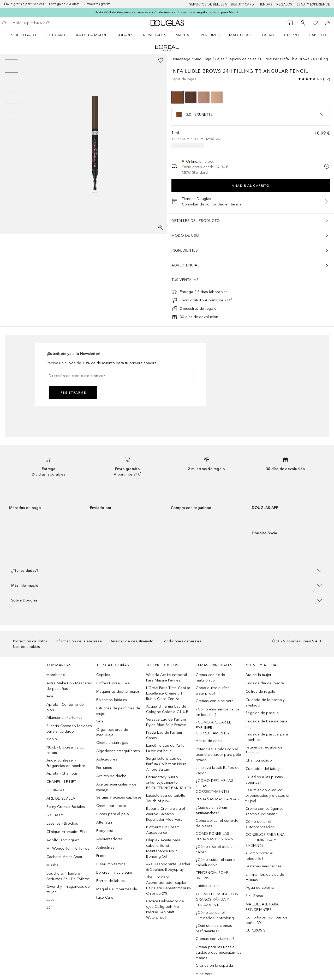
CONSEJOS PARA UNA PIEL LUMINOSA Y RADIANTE (265, 840)
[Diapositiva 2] (11, 81)
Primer (102, 856)
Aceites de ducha (111, 776)
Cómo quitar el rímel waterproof (213, 691)
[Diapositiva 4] (11, 113)
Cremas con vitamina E (215, 939)
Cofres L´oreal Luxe (113, 683)
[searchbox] (51, 23)
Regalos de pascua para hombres (267, 737)
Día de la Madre (91, 35)
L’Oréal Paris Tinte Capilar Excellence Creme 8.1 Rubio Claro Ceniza (168, 693)
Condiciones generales (181, 641)
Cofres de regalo (260, 692)
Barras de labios (111, 881)
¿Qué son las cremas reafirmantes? (214, 928)
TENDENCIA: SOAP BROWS (212, 875)
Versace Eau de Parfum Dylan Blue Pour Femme (166, 722)
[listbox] (251, 114)
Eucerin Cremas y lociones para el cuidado (69, 729)
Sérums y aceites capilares (119, 797)
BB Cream (55, 815)
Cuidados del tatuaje (264, 769)
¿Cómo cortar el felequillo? (259, 856)
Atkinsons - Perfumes (64, 718)
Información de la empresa (79, 641)
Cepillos (103, 675)
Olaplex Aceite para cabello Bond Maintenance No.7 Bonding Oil (163, 848)
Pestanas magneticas (264, 866)
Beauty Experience (313, 4)
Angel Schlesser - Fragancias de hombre (66, 763)
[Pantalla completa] (161, 228)
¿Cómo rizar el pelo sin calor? (216, 849)
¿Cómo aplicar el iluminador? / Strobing (215, 915)
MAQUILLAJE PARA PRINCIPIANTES (262, 907)
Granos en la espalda (214, 966)
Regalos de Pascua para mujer (266, 724)
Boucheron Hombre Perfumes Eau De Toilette (68, 876)
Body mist (105, 831)
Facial (268, 35)
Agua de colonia (260, 888)
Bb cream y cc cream (114, 872)
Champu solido (259, 760)
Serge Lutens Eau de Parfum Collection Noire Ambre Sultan (166, 764)
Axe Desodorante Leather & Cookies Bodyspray (168, 867)
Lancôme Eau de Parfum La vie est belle (167, 748)
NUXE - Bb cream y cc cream (65, 750)
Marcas (184, 35)
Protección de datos (30, 641)
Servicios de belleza (208, 4)
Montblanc (56, 675)
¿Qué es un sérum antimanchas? (211, 810)
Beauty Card (243, 4)
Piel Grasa (254, 896)
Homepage (181, 59)
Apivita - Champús (62, 773)
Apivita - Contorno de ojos (65, 707)
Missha (52, 865)
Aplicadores (107, 759)
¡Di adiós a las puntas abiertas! (264, 780)
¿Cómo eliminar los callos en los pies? (218, 712)
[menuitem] (24, 35)
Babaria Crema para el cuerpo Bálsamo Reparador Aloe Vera (166, 814)
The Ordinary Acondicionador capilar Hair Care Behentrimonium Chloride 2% (169, 885)
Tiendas (265, 4)
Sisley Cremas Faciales (66, 807)
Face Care (105, 897)
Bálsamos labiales (112, 700)
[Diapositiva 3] (11, 97)
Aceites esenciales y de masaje (117, 787)
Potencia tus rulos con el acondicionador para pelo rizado (218, 755)
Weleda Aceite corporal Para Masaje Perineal (166, 678)
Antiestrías (105, 847)
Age (50, 696)
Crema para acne (111, 806)
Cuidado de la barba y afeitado (265, 703)
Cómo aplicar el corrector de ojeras (218, 823)
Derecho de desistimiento (132, 641)
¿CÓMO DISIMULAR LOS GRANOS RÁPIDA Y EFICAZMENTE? (217, 900)
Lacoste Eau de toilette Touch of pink (166, 798)
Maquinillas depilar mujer (118, 692)
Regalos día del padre (265, 683)
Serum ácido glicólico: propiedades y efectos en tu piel (268, 796)
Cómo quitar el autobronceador (260, 824)
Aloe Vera (204, 974)
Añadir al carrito (251, 186)
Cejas (220, 59)
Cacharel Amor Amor (65, 857)
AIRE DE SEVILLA (61, 798)
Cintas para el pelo (113, 814)
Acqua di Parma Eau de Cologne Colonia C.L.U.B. (168, 709)
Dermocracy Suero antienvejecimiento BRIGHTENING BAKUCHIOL (169, 783)
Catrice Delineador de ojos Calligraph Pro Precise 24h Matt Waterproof (165, 909)
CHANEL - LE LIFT (61, 782)
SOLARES (125, 35)
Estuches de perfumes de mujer (118, 711)
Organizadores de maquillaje (112, 732)
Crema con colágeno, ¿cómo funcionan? (264, 811)
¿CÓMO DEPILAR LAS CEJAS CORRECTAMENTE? (214, 786)
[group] (11, 89)
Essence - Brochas (62, 823)
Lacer (51, 900)
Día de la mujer (258, 675)
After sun (104, 822)
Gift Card (55, 35)
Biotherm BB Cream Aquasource (163, 830)
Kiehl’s (52, 739)
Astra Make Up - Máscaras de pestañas (69, 686)
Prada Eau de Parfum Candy (164, 735)
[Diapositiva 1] (11, 66)
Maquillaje (241, 35)
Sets (100, 721)
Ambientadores (110, 839)
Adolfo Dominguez (63, 840)
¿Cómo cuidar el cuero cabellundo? (215, 862)
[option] (178, 97)
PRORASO (55, 790)
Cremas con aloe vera (215, 701)
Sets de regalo (20, 35)
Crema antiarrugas (112, 743)
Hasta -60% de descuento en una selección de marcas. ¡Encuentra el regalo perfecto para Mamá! (167, 12)
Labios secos (207, 886)
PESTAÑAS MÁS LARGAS (217, 799)
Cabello (317, 35)
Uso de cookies (26, 647)
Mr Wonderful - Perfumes (68, 848)
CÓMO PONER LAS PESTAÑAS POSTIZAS (214, 836)
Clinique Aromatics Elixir (67, 832)
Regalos (284, 4)
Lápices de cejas (242, 59)
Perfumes (210, 35)
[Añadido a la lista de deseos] (161, 60)
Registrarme (73, 393)
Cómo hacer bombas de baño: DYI (267, 920)
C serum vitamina (111, 864)
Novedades (155, 35)
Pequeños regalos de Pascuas (264, 750)
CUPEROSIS (255, 930)
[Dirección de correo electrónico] (120, 376)
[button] (167, 571)
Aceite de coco (209, 741)
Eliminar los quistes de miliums (265, 877)
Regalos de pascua (262, 713)
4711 (51, 908)
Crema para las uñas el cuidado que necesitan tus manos (219, 952)
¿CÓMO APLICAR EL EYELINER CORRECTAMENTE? (213, 728)
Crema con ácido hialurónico (210, 678)
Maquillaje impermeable (117, 889)
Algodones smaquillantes (118, 751)
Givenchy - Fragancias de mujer (68, 889)
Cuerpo (292, 35)
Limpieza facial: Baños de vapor (218, 770)
